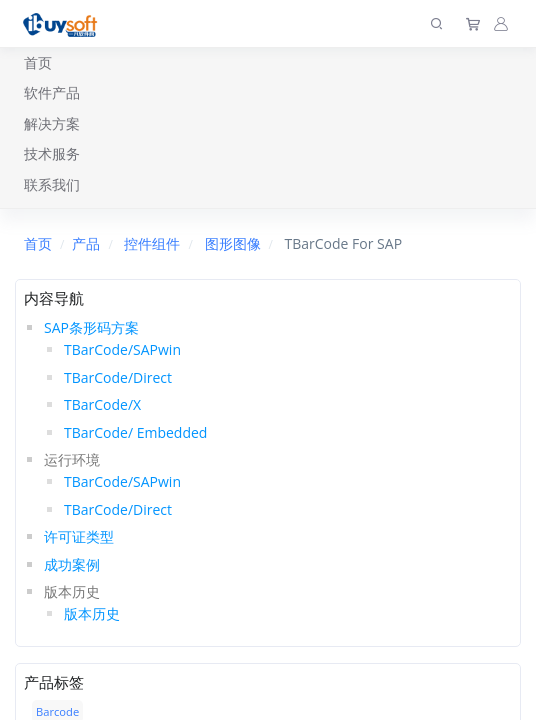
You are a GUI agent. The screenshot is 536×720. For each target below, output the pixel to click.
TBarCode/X (102, 404)
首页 (38, 62)
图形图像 (233, 243)
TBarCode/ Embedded (135, 432)
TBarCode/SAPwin (122, 349)
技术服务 (52, 153)
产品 (86, 243)
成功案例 (72, 564)
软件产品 (52, 92)
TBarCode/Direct (118, 377)
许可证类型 (79, 536)
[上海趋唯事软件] (64, 23)
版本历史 (92, 613)
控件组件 (152, 243)
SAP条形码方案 (91, 327)
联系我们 (52, 184)
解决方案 (52, 123)
